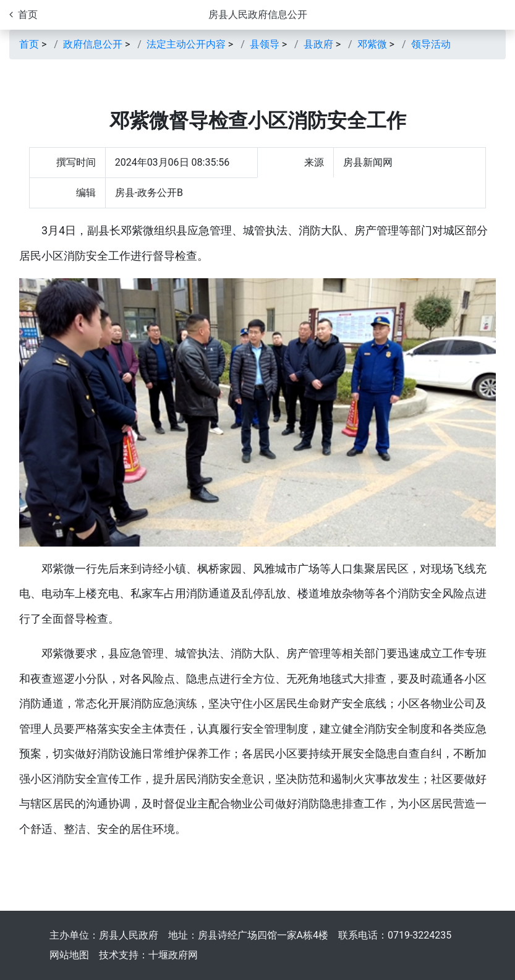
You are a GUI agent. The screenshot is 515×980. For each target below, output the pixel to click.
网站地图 (69, 955)
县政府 (318, 44)
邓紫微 (372, 44)
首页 (29, 44)
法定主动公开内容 (186, 44)
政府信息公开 (93, 44)
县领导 (265, 44)
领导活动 (431, 44)
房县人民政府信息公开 (258, 15)
